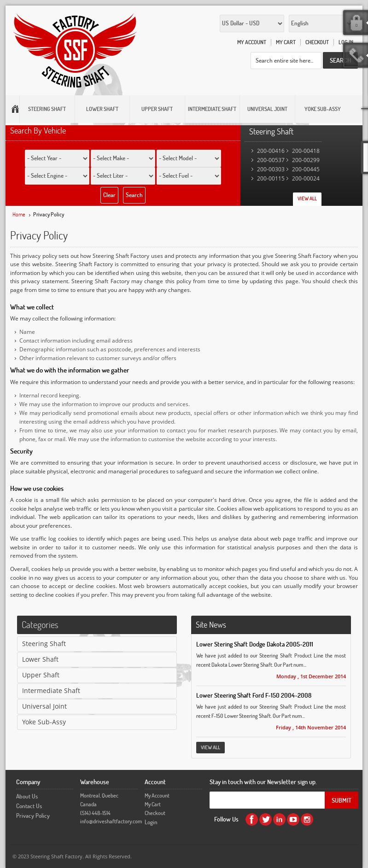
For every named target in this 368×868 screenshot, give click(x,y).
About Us (27, 796)
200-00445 (306, 169)
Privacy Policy (33, 816)
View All (307, 198)
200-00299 (306, 160)
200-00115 (271, 178)
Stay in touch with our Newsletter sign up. (263, 782)
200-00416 (271, 151)
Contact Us (29, 806)
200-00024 (306, 178)
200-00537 (271, 160)
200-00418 (306, 151)
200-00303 (271, 169)
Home (19, 214)
